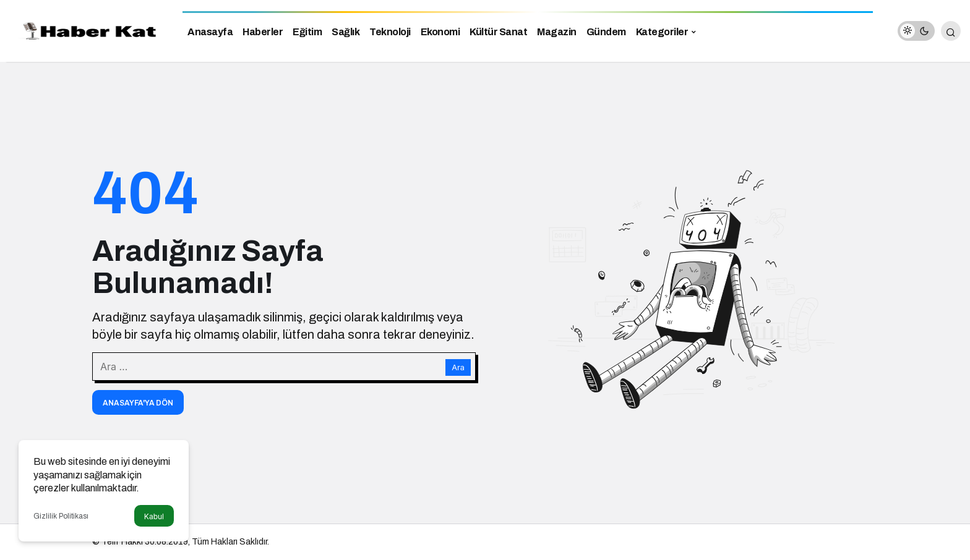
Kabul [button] (154, 516)
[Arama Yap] (951, 31)
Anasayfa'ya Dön (138, 403)
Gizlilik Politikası (61, 516)
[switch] (916, 31)
